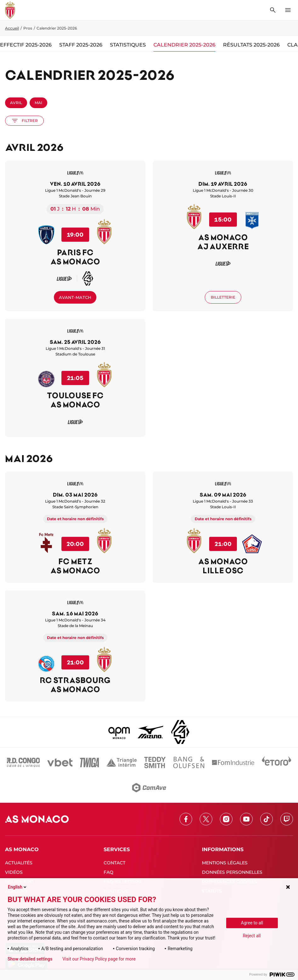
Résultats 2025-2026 (251, 45)
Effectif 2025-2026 (26, 45)
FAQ (109, 872)
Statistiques (128, 45)
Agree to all (252, 923)
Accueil (12, 28)
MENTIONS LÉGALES (225, 863)
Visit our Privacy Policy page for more (99, 959)
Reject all (252, 936)
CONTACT (115, 863)
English (18, 887)
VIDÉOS (14, 872)
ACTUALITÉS (19, 863)
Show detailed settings (30, 959)
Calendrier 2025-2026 (184, 45)
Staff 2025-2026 (81, 45)
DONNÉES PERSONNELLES (232, 872)
